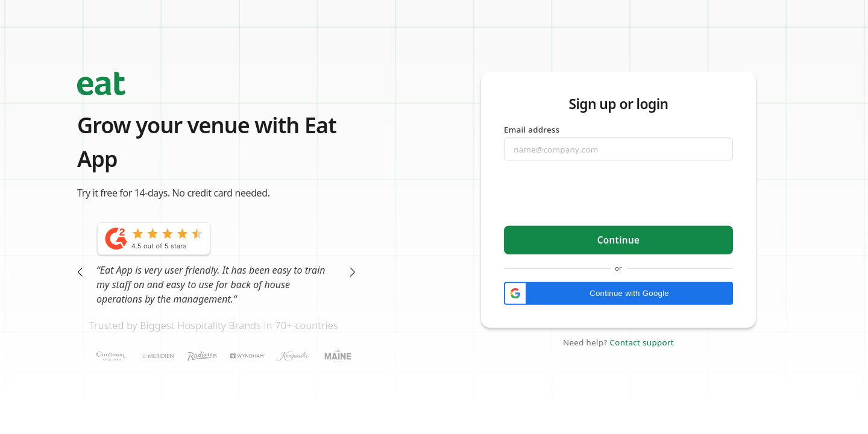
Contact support (642, 342)
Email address (532, 129)
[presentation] (619, 194)
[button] (618, 293)
